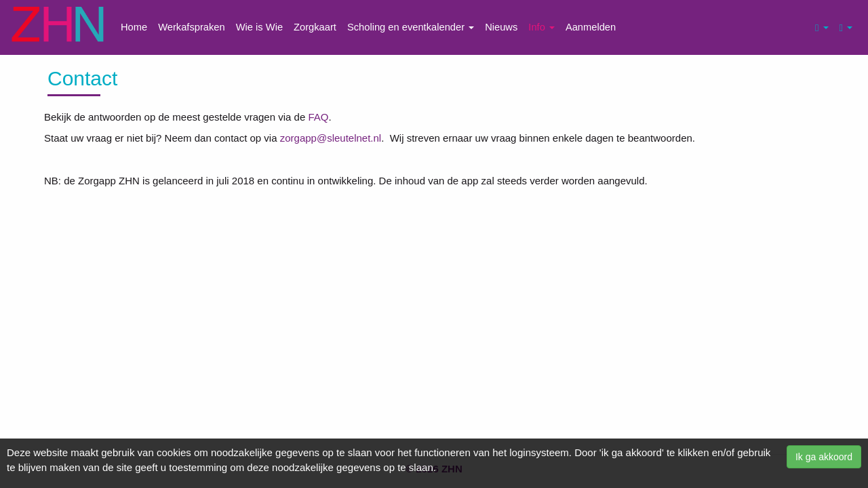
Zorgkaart (315, 27)
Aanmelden (591, 27)
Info (541, 27)
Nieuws (501, 27)
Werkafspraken (192, 27)
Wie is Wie (259, 27)
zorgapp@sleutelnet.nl (331, 138)
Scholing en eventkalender (411, 27)
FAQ (318, 117)
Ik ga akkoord (824, 457)
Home (134, 27)
